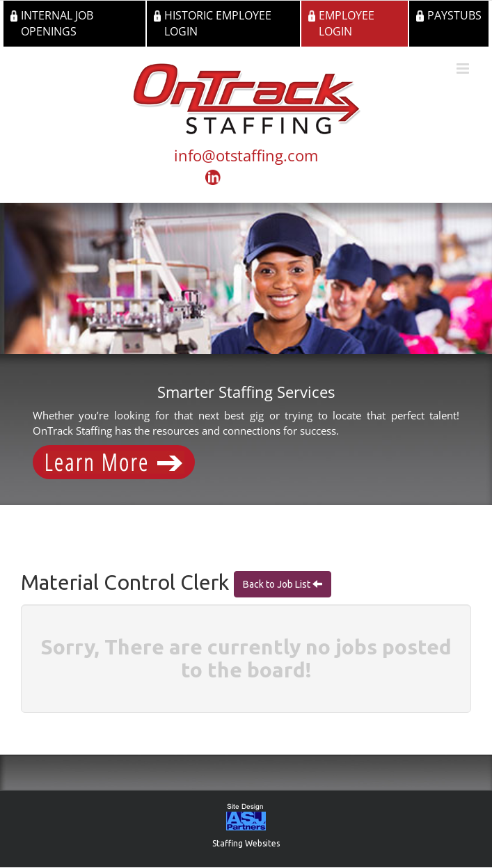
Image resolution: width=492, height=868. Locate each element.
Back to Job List (278, 584)
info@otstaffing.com (246, 155)
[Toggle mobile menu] (464, 69)
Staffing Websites (246, 843)
